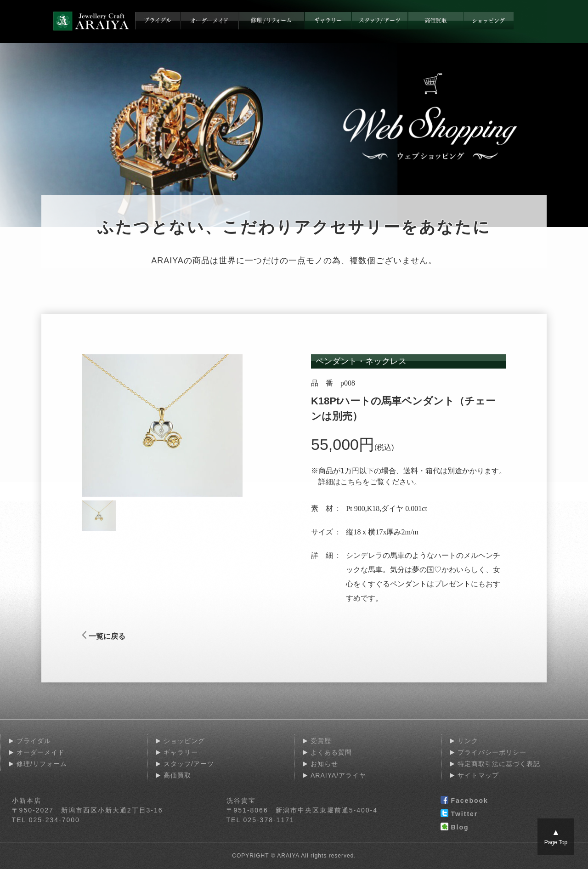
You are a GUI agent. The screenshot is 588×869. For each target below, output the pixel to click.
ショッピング (184, 741)
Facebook (464, 801)
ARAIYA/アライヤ (338, 775)
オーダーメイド (41, 752)
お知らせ (324, 764)
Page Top (556, 837)
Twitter (459, 814)
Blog (455, 828)
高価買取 (177, 775)
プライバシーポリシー (492, 752)
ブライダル (34, 741)
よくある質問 (331, 752)
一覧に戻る (104, 636)
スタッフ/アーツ (189, 764)
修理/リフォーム (42, 764)
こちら (351, 482)
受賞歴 (321, 741)
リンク (468, 741)
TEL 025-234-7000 (46, 820)
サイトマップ (478, 775)
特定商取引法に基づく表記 (499, 764)
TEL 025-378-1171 (260, 820)
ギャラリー (181, 752)
